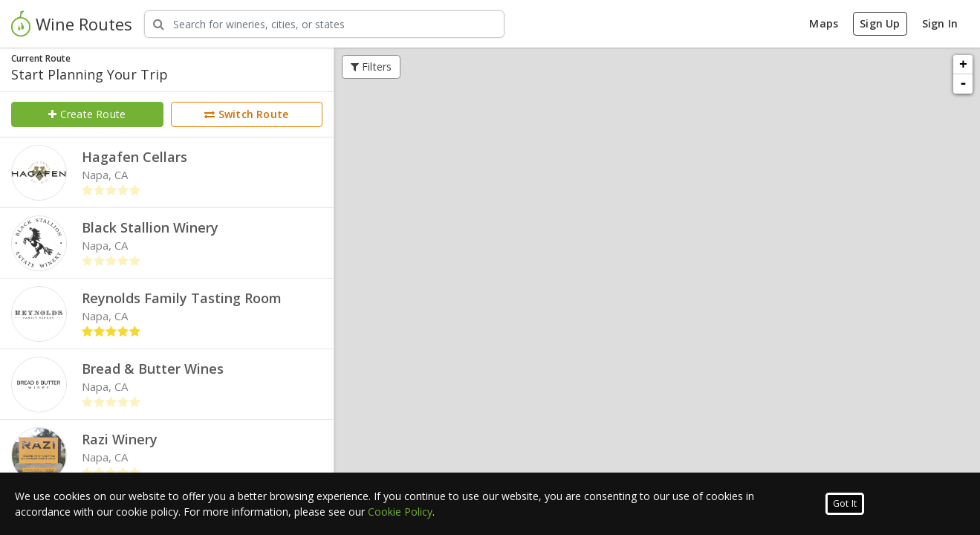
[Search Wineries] (324, 24)
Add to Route (587, 240)
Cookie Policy (400, 512)
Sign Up (880, 23)
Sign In (940, 23)
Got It (845, 503)
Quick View (657, 240)
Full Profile (727, 240)
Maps (824, 23)
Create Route (87, 114)
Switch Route (246, 114)
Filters (371, 67)
